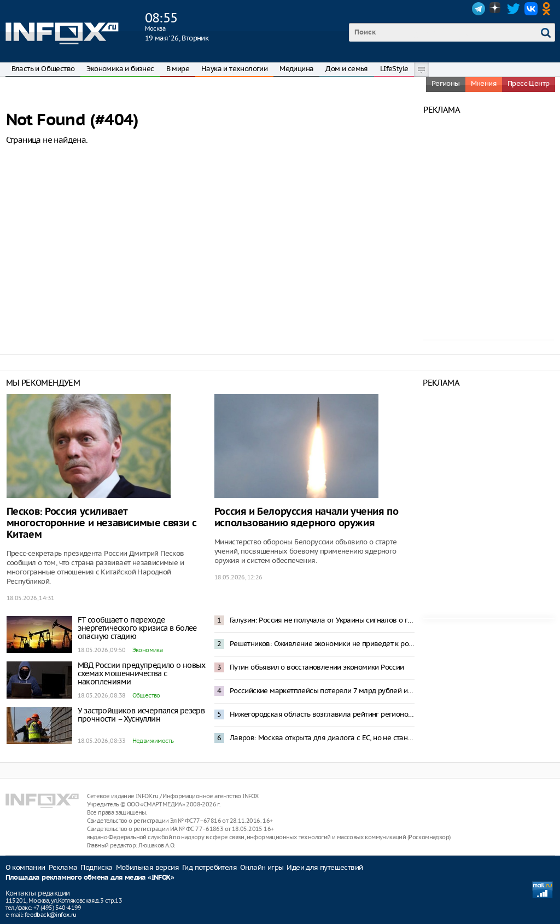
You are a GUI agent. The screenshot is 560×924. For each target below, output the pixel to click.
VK (531, 9)
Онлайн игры (262, 867)
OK (549, 9)
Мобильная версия (147, 867)
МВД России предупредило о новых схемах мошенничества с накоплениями (142, 673)
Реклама (63, 867)
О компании (25, 867)
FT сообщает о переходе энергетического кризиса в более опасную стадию (137, 628)
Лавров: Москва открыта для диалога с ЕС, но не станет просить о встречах (322, 738)
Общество (146, 695)
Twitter (514, 9)
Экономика (148, 650)
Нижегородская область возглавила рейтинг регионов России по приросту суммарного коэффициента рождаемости (322, 714)
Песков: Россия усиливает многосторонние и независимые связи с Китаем (102, 523)
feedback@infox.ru (51, 915)
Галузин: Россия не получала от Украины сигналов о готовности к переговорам (322, 620)
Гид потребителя (209, 867)
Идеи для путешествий (325, 867)
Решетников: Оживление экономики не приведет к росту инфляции (322, 644)
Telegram (479, 9)
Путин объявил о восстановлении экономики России (317, 667)
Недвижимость (153, 741)
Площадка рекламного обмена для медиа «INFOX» (90, 878)
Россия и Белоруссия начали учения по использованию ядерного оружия (307, 518)
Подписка (96, 867)
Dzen (496, 9)
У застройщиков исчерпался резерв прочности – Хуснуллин (141, 715)
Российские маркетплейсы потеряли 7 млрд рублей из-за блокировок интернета (322, 691)
